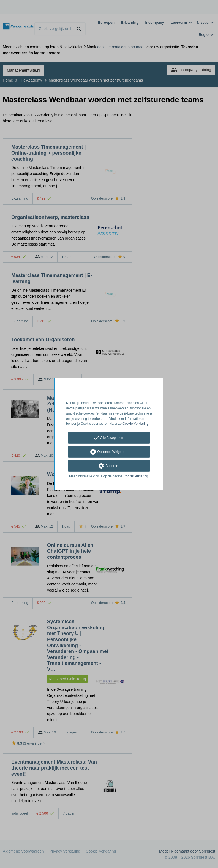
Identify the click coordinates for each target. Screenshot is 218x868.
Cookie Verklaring (135, 424)
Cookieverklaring (136, 476)
